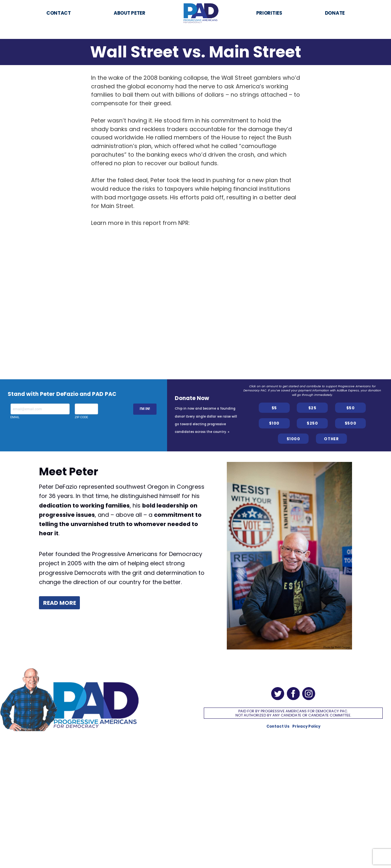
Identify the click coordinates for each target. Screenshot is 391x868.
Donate (335, 13)
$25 (312, 408)
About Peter (130, 13)
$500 (350, 423)
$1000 (293, 439)
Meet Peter (69, 472)
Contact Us (278, 726)
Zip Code (86, 411)
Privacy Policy (306, 726)
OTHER (331, 439)
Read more (60, 603)
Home (201, 7)
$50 (351, 408)
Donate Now (192, 398)
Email (40, 411)
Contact (59, 13)
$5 (274, 408)
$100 (274, 423)
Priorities (269, 13)
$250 (312, 423)
